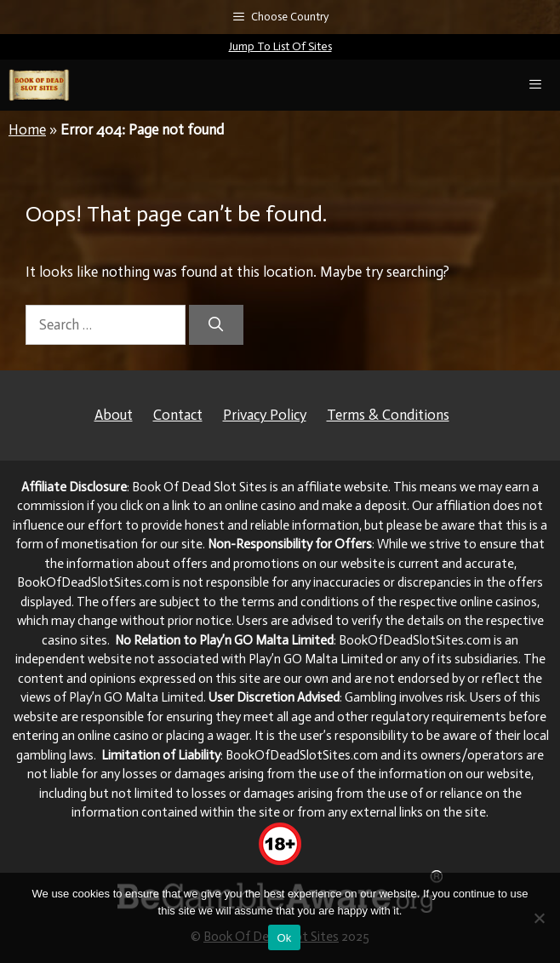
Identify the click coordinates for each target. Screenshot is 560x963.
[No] (539, 918)
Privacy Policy (265, 415)
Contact (178, 415)
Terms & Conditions (388, 415)
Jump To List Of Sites (280, 46)
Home (27, 129)
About (114, 415)
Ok (284, 938)
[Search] (216, 325)
